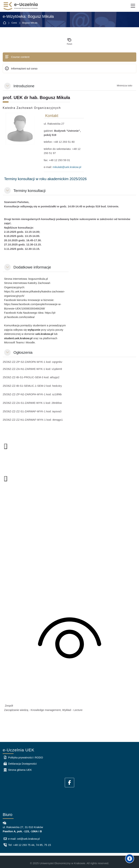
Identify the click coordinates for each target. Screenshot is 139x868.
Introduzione (24, 86)
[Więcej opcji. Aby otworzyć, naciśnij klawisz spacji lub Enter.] (6, 446)
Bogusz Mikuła (30, 23)
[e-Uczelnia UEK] (21, 6)
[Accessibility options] (130, 859)
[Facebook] (69, 783)
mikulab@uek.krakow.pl (67, 167)
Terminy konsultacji (29, 191)
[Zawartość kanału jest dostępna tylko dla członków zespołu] (70, 640)
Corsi (14, 23)
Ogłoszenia (23, 352)
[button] (7, 86)
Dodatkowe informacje (32, 267)
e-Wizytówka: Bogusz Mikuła (28, 17)
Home (5, 23)
